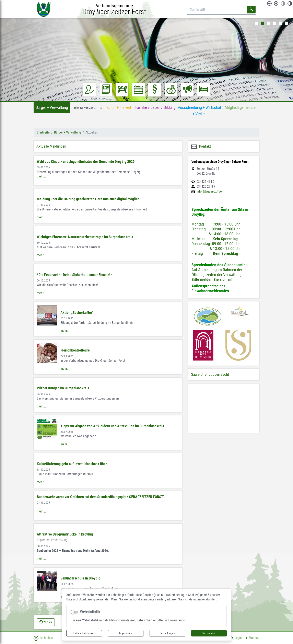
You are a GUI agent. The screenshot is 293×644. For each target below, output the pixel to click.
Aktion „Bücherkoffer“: (78, 313)
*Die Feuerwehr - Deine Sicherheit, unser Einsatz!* (74, 275)
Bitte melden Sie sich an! (212, 279)
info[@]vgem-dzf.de (209, 192)
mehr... (41, 176)
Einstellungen (167, 633)
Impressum (126, 633)
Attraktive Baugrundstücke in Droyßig (65, 534)
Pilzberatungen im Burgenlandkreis (63, 388)
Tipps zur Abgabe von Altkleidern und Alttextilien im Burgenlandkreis (112, 426)
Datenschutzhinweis (84, 633)
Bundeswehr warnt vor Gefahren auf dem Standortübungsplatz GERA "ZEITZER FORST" (101, 497)
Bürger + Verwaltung (68, 132)
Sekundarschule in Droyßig (80, 578)
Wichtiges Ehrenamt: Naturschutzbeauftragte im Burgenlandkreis (85, 237)
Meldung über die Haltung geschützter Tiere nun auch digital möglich (88, 199)
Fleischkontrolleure (75, 350)
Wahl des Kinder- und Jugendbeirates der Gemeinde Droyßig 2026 (86, 162)
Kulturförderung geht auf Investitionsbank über (72, 464)
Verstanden (209, 633)
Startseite (43, 132)
